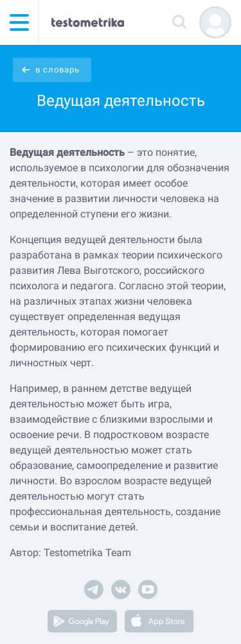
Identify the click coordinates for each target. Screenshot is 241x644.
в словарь (58, 70)
